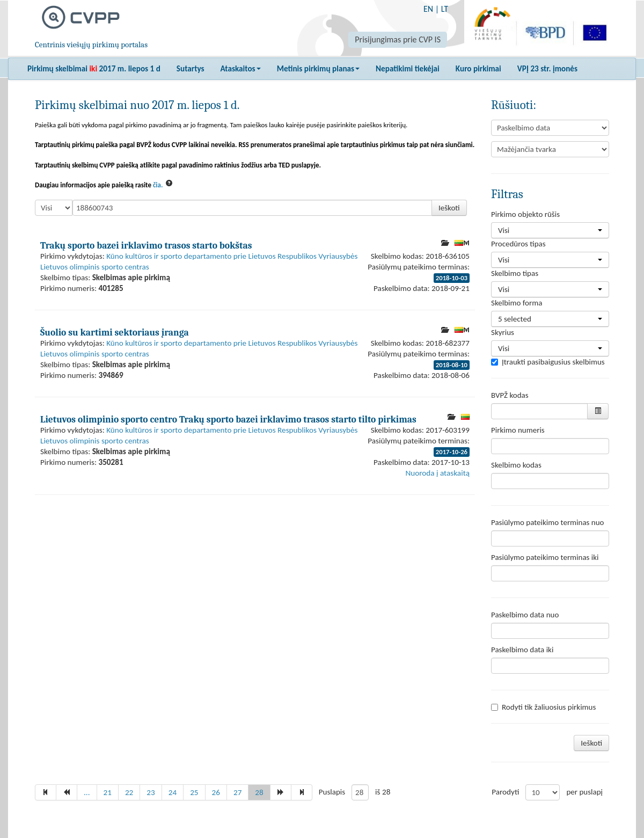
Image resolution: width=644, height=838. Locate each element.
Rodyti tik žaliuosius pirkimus (543, 707)
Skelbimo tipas (515, 273)
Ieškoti (449, 208)
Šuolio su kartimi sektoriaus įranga (115, 332)
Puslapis (332, 792)
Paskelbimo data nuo (525, 615)
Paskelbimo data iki (522, 650)
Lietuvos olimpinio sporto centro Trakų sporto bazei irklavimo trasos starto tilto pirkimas (228, 419)
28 (259, 792)
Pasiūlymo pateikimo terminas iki (545, 557)
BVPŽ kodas (510, 395)
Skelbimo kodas (516, 465)
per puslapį (584, 792)
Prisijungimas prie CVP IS (398, 39)
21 (108, 792)
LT (445, 9)
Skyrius (503, 332)
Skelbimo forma (517, 303)
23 (151, 792)
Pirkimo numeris (518, 430)
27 (237, 792)
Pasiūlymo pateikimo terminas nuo (548, 522)
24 (173, 792)
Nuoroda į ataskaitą (438, 473)
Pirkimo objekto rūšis (525, 214)
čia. (158, 185)
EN (428, 9)
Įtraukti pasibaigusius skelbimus (548, 362)
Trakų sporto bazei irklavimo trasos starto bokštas (146, 245)
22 (129, 792)
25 (194, 792)
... (87, 792)
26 (216, 792)
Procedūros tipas (518, 244)
